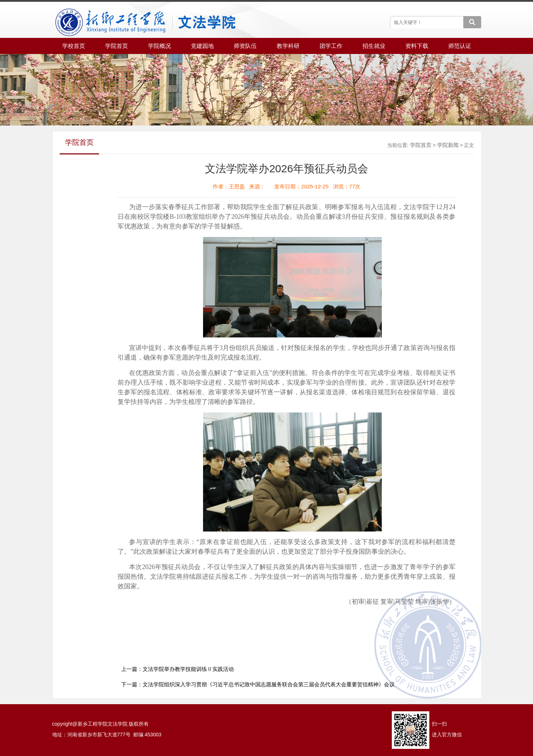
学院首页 (421, 145)
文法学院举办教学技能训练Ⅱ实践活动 (188, 669)
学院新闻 (448, 145)
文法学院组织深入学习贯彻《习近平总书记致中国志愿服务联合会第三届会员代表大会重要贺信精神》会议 (269, 684)
